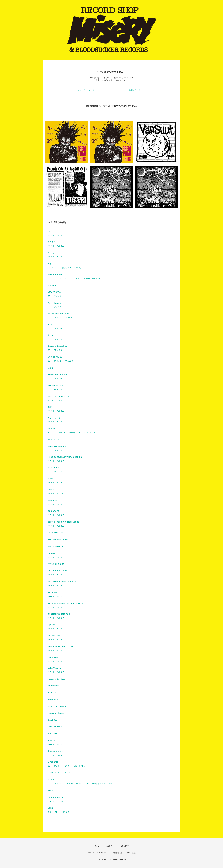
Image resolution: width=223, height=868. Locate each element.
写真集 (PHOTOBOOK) (71, 268)
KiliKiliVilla (53, 699)
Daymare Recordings (58, 346)
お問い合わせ (135, 90)
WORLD (61, 235)
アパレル (51, 253)
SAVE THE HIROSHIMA (58, 396)
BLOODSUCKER (55, 274)
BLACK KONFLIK (56, 546)
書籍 (50, 264)
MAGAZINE (53, 268)
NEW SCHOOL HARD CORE (60, 647)
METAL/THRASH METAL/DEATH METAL (66, 603)
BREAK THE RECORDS (58, 314)
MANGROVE (53, 439)
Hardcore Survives (57, 679)
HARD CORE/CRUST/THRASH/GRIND (65, 457)
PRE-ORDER (54, 285)
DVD (50, 407)
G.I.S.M (51, 780)
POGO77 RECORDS (57, 706)
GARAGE (52, 553)
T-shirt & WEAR (79, 766)
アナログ (51, 242)
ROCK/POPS (54, 511)
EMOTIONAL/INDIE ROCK (60, 614)
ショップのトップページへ (88, 90)
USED (50, 808)
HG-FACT (52, 693)
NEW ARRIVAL (54, 292)
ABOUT (110, 846)
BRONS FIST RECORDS (59, 375)
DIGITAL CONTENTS (92, 278)
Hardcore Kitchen (56, 713)
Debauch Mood (55, 727)
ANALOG (58, 318)
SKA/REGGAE (54, 636)
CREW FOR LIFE (55, 533)
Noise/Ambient (55, 668)
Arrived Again (54, 303)
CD (49, 231)
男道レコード (53, 734)
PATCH (62, 433)
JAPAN (51, 235)
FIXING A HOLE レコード (59, 773)
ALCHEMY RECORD (57, 446)
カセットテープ (54, 418)
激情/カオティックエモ (57, 751)
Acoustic (52, 740)
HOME (96, 846)
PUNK (50, 479)
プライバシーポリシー (97, 853)
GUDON (51, 429)
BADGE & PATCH (56, 797)
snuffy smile (54, 686)
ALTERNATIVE (54, 500)
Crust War (52, 720)
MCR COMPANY (55, 357)
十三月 (51, 335)
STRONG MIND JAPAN (58, 540)
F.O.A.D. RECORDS (57, 385)
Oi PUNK (52, 490)
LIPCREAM (53, 762)
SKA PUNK (53, 593)
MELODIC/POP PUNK (58, 571)
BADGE (62, 400)
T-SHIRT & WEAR (73, 784)
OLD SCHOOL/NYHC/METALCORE (64, 522)
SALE (50, 790)
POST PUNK (53, 468)
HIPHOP (51, 625)
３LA (50, 325)
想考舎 (51, 368)
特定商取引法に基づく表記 (125, 853)
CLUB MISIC (53, 657)
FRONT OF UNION (56, 564)
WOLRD (61, 494)
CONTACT (125, 846)
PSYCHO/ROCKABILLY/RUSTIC (62, 582)
